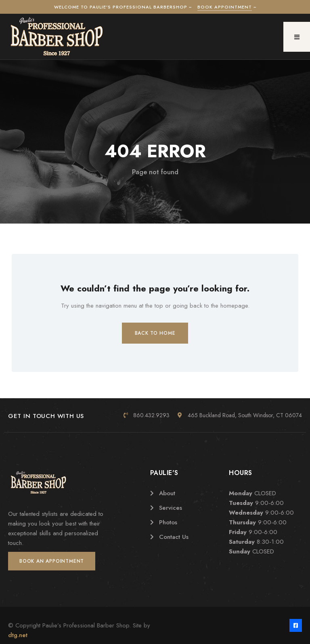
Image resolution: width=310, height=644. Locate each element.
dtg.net (18, 635)
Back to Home (155, 333)
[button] (297, 37)
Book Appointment (225, 7)
